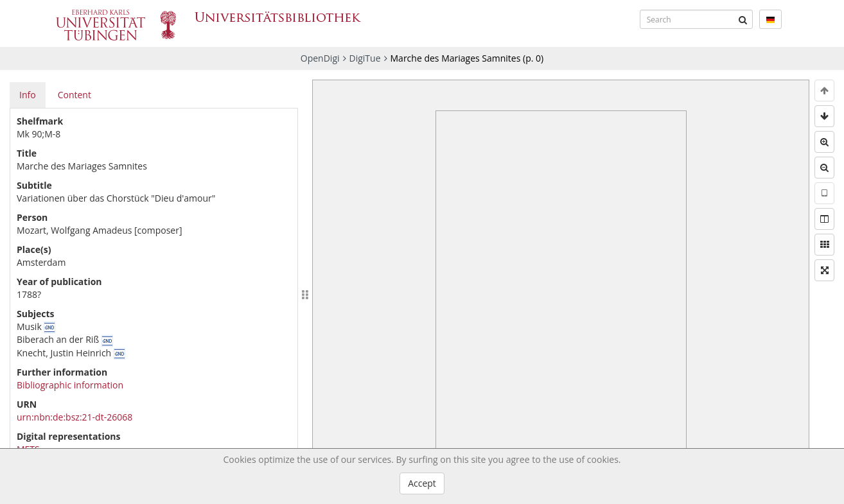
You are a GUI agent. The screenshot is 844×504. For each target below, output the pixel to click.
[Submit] (743, 19)
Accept (422, 483)
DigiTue (365, 58)
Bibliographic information (70, 385)
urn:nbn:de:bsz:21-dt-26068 (75, 417)
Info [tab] (28, 95)
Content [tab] (75, 95)
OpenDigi (320, 58)
